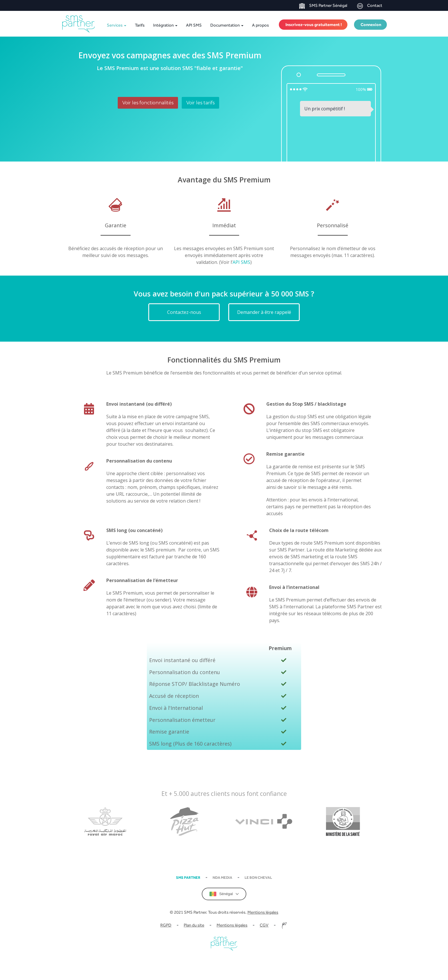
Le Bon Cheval (258, 878)
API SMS (194, 25)
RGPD (166, 925)
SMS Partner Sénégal (323, 6)
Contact (370, 6)
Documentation (227, 25)
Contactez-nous (184, 312)
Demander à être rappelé (264, 312)
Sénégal (224, 894)
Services (117, 25)
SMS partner (188, 878)
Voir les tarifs (200, 103)
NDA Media (222, 878)
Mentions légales (263, 912)
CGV (264, 925)
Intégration (165, 25)
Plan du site (194, 925)
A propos (260, 25)
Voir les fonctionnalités (148, 103)
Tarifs (140, 25)
